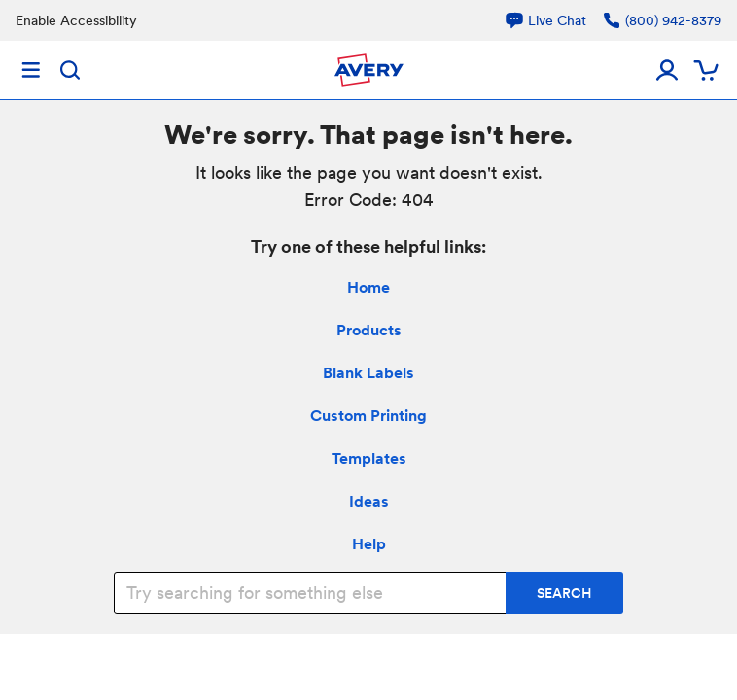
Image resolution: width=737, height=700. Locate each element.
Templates (369, 458)
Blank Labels (368, 373)
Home (368, 287)
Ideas (369, 501)
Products (369, 330)
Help (369, 544)
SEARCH (564, 593)
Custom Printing (368, 416)
